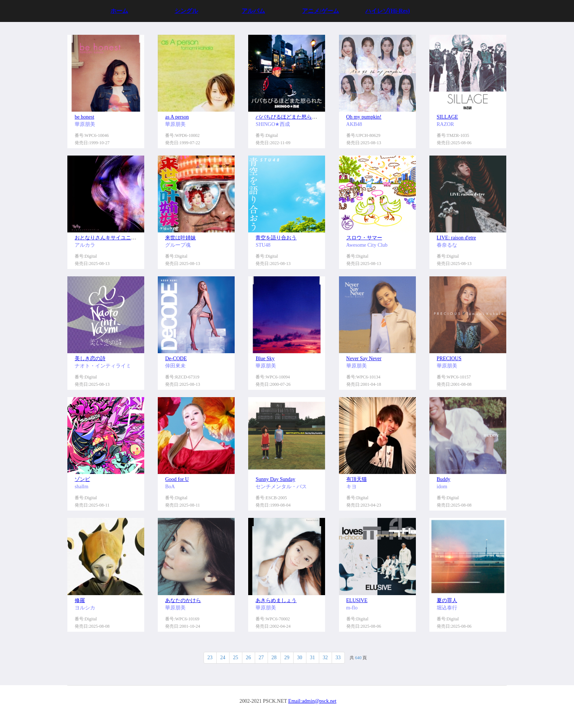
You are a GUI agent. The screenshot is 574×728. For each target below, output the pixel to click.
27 (261, 658)
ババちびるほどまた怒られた (289, 117)
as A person (177, 117)
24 (223, 658)
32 (325, 658)
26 (249, 658)
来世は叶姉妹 (180, 238)
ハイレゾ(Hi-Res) (388, 11)
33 (338, 658)
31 (313, 658)
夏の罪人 (447, 600)
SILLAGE (447, 117)
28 (274, 658)
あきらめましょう (276, 600)
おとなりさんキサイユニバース (111, 238)
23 (210, 658)
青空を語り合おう (276, 238)
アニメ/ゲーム (320, 11)
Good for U (177, 479)
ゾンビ (82, 479)
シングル (186, 11)
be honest (84, 117)
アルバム (253, 11)
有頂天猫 (357, 479)
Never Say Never (364, 359)
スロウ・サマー (364, 238)
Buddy (443, 479)
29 (287, 658)
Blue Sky (265, 359)
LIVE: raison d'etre (456, 238)
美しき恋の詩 (90, 359)
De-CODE (176, 359)
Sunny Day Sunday (275, 479)
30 (300, 658)
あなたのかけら (183, 600)
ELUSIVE (357, 600)
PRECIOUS (449, 359)
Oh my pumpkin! (364, 117)
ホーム (119, 11)
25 (236, 658)
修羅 (80, 600)
